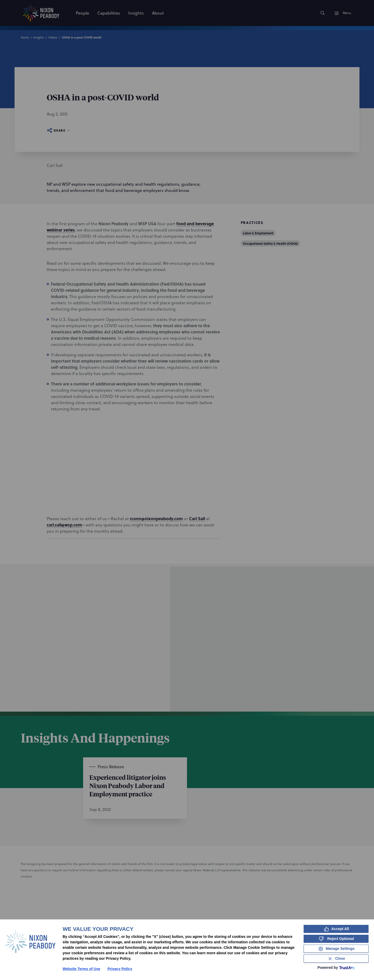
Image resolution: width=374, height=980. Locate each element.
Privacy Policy (120, 969)
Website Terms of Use (81, 969)
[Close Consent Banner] (336, 959)
